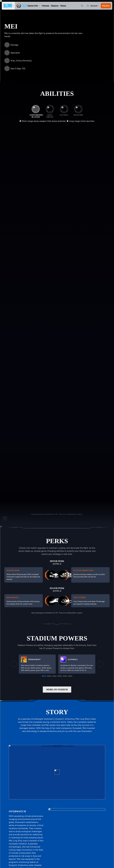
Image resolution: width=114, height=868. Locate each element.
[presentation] (8, 6)
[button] (106, 6)
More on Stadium (57, 690)
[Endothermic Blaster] (36, 111)
